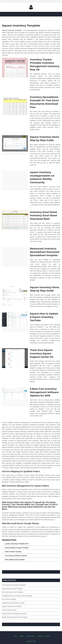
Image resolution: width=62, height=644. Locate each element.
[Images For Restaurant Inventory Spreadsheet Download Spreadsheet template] (15, 257)
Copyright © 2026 (31, 641)
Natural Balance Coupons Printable (17, 548)
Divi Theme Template (9, 599)
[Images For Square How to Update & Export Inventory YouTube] (15, 322)
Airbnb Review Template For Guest (13, 603)
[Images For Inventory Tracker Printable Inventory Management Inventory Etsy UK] (15, 68)
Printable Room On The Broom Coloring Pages (17, 596)
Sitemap (47, 636)
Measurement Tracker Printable (12, 589)
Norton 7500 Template (9, 610)
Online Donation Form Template (13, 592)
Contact (22, 636)
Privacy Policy (31, 636)
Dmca (15, 636)
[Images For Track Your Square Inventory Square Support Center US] (15, 358)
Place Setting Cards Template (15, 560)
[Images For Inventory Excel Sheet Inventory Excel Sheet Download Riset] (15, 220)
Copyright (40, 636)
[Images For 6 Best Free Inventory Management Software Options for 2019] (15, 397)
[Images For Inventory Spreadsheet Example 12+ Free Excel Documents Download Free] (15, 105)
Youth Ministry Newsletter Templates (14, 585)
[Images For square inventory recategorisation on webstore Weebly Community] (15, 180)
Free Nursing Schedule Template (16, 556)
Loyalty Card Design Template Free (17, 544)
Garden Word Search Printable (12, 606)
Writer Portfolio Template (13, 552)
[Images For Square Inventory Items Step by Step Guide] (15, 145)
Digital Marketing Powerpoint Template (15, 617)
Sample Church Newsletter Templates (14, 613)
